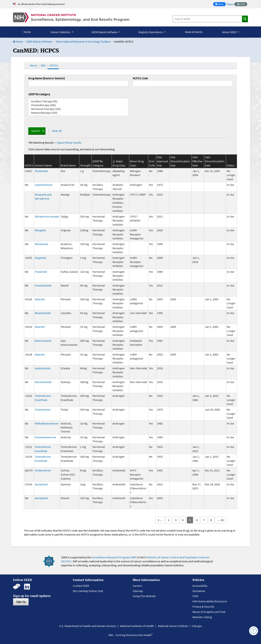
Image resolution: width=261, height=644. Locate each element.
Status (231, 165)
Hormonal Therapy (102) (78, 109)
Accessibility (200, 586)
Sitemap (138, 591)
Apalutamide (43, 368)
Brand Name (68, 165)
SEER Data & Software (39, 41)
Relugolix (40, 230)
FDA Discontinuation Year (180, 161)
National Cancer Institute (173, 626)
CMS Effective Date (197, 161)
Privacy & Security (203, 607)
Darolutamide (43, 382)
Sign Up (21, 602)
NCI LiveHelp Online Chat (88, 591)
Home (27, 32)
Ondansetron (43, 470)
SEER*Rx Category (39, 94)
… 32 (221, 520)
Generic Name (43, 165)
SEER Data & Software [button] (105, 32)
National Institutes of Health (137, 626)
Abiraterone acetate (47, 216)
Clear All (57, 131)
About (33, 65)
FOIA (195, 596)
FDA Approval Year (162, 161)
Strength (85, 165)
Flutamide (41, 272)
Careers (137, 586)
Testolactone (43, 409)
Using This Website (144, 596)
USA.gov (197, 626)
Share (220, 4)
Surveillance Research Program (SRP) (114, 557)
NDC (43, 65)
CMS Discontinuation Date (215, 161)
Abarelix (40, 299)
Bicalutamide (43, 313)
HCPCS (54, 65)
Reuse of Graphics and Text (209, 612)
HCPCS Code (140, 78)
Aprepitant (41, 484)
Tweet (230, 4)
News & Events (194, 32)
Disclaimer (199, 591)
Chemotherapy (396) (78, 105)
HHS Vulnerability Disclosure (210, 601)
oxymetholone (44, 185)
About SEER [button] (229, 32)
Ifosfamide (41, 171)
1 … (160, 520)
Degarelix (41, 258)
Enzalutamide (43, 285)
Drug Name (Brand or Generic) (47, 78)
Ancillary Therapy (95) (78, 101)
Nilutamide (42, 244)
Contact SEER (81, 586)
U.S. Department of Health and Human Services (88, 626)
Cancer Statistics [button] (61, 32)
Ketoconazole (43, 341)
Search (35, 131)
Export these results (69, 143)
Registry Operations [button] (151, 32)
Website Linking (202, 617)
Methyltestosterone (47, 423)
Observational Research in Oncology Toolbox (83, 41)
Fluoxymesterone (45, 437)
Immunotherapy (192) (78, 113)
